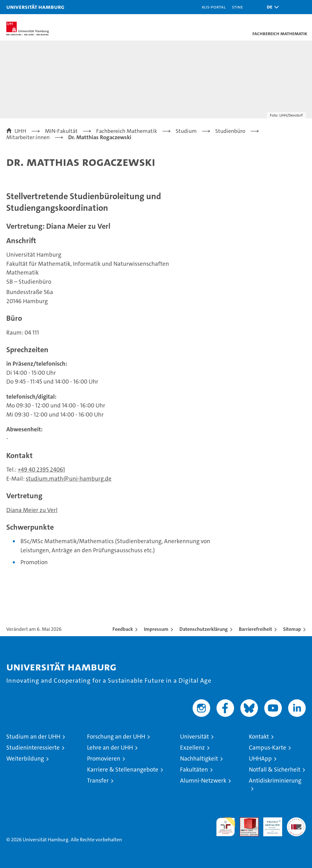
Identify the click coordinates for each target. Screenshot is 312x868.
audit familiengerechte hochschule (226, 827)
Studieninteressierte (33, 748)
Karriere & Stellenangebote (123, 770)
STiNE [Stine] (237, 7)
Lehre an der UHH (110, 748)
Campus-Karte (268, 748)
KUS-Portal (214, 7)
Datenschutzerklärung (204, 629)
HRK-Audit (269, 824)
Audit (246, 821)
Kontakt (259, 737)
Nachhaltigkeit (199, 759)
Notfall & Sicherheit (275, 770)
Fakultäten (194, 770)
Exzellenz (192, 748)
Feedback (123, 629)
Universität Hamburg (35, 7)
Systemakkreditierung (296, 821)
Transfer (98, 781)
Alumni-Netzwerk (203, 781)
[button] (271, 7)
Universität (194, 737)
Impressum (156, 629)
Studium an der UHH (33, 737)
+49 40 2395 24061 (41, 469)
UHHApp (260, 759)
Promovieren (104, 759)
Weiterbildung (25, 759)
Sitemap (292, 629)
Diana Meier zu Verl (32, 510)
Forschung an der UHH (116, 737)
